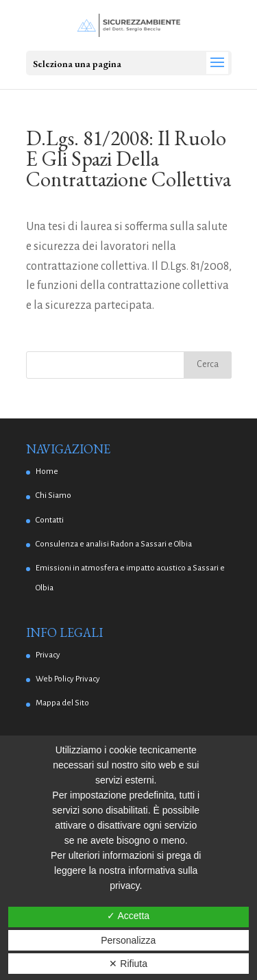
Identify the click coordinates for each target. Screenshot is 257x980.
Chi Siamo (53, 495)
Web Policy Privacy (68, 679)
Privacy (48, 655)
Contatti (50, 520)
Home (47, 472)
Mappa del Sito (62, 703)
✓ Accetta (128, 916)
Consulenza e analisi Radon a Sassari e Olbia (114, 544)
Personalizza (128, 940)
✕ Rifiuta (128, 964)
